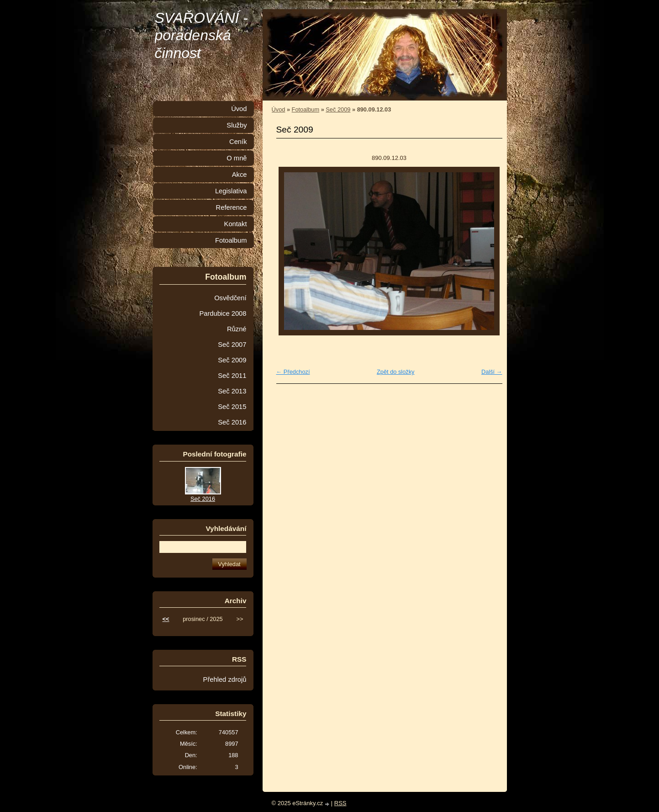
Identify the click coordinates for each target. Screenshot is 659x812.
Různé (237, 329)
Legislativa (231, 191)
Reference (232, 207)
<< (166, 619)
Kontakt (236, 224)
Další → (492, 372)
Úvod (279, 109)
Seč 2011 (232, 376)
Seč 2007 (232, 345)
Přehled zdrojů (225, 679)
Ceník (238, 142)
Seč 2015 (232, 407)
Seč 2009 (338, 109)
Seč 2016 (232, 422)
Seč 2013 (232, 391)
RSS (340, 803)
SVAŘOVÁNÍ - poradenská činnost (202, 35)
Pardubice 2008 (223, 313)
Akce (240, 175)
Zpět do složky (396, 372)
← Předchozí (293, 372)
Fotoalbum (306, 109)
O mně (237, 158)
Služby (237, 125)
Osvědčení (230, 298)
